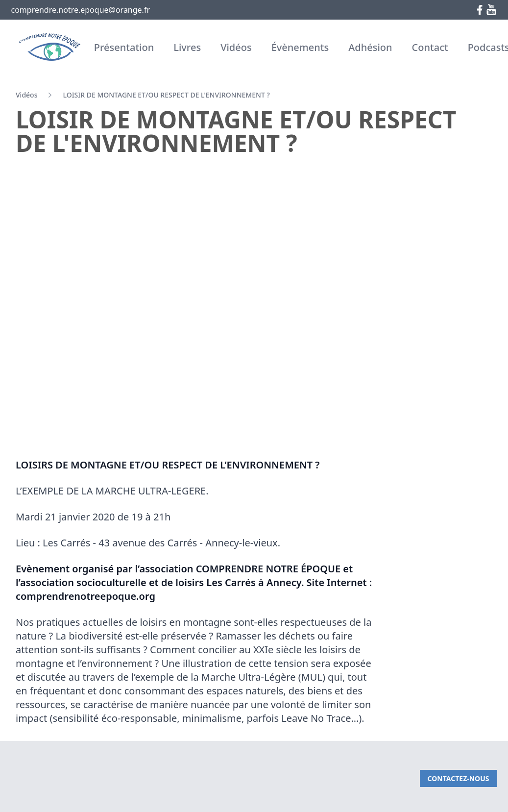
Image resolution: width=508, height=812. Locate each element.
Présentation (124, 47)
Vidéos (236, 47)
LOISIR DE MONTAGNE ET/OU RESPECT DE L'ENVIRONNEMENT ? (166, 95)
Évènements (300, 47)
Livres (187, 47)
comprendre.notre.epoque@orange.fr (81, 10)
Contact (430, 47)
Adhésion (370, 47)
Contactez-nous (459, 778)
